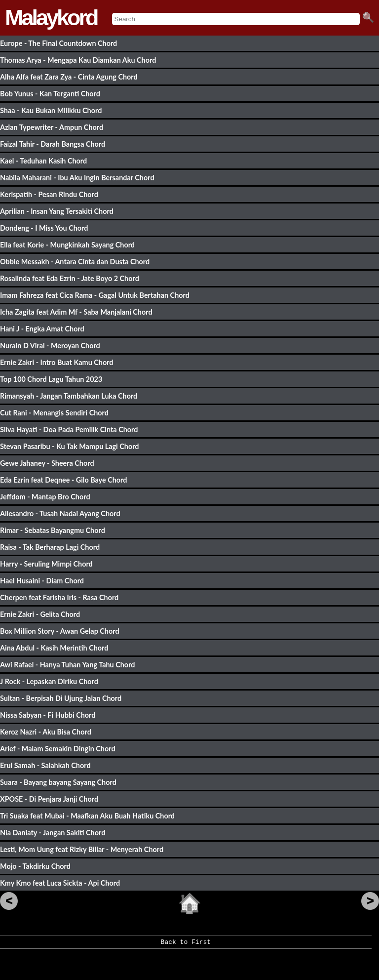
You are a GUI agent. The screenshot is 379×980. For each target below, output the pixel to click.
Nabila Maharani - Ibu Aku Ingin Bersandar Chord (77, 178)
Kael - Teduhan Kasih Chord (43, 161)
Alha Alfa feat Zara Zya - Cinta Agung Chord (69, 77)
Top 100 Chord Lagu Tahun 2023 (51, 379)
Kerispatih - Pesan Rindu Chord (49, 194)
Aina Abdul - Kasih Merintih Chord (54, 648)
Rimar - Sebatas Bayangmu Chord (53, 530)
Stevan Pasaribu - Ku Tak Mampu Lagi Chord (70, 446)
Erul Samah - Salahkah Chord (45, 765)
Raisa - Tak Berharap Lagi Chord (50, 547)
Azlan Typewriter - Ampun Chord (52, 127)
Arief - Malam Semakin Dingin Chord (58, 749)
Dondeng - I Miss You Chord (44, 228)
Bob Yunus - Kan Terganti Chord (50, 94)
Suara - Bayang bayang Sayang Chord (58, 782)
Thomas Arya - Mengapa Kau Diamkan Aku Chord (78, 60)
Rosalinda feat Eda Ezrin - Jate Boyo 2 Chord (70, 278)
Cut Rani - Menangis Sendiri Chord (54, 413)
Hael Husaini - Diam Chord (42, 581)
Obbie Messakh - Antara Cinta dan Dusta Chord (75, 262)
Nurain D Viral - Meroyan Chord (50, 346)
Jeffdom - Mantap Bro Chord (45, 497)
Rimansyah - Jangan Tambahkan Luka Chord (69, 396)
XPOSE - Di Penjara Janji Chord (49, 799)
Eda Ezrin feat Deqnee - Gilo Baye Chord (63, 480)
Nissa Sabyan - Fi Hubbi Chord (48, 715)
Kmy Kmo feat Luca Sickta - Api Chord (60, 883)
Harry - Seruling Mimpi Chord (46, 564)
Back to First (186, 945)
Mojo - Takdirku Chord (35, 866)
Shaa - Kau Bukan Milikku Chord (51, 110)
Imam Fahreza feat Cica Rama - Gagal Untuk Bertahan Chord (95, 295)
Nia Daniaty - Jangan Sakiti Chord (53, 833)
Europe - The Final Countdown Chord (58, 43)
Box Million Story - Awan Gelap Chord (60, 631)
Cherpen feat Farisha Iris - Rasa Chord (59, 597)
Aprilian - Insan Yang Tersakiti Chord (57, 211)
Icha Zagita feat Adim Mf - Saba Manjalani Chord (76, 312)
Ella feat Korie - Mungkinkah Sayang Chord (67, 245)
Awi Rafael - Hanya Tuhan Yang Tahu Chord (67, 665)
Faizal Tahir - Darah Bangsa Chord (53, 144)
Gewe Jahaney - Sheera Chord (47, 463)
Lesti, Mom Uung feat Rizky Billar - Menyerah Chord (82, 849)
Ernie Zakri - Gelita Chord (40, 614)
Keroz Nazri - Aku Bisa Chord (46, 732)
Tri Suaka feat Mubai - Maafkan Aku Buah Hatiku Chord (87, 816)
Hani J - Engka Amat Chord (42, 329)
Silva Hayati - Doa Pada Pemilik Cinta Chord (69, 429)
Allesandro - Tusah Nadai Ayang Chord (60, 513)
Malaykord (51, 18)
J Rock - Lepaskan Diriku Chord (49, 681)
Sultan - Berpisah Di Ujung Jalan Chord (61, 698)
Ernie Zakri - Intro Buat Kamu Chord (57, 362)
